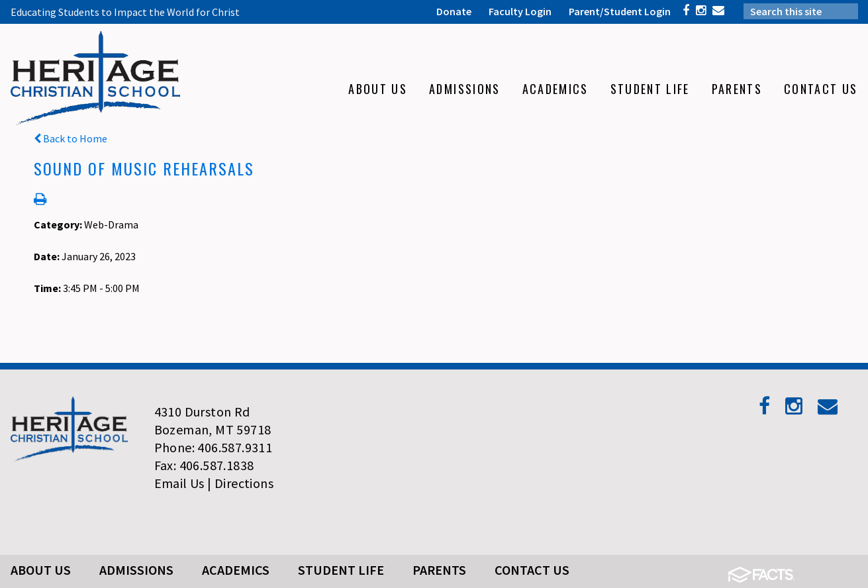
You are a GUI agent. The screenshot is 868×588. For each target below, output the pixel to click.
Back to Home (71, 138)
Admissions (136, 570)
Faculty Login (520, 11)
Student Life (341, 570)
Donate (454, 11)
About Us (41, 570)
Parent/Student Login (620, 11)
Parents (439, 570)
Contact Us (532, 570)
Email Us (179, 483)
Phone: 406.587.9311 (214, 447)
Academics (236, 570)
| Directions (240, 483)
